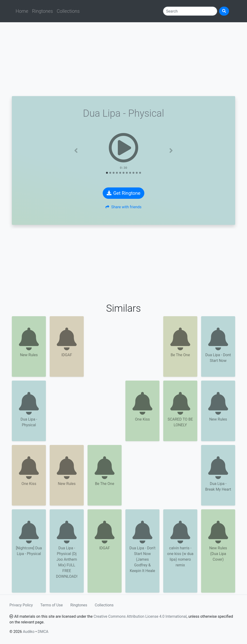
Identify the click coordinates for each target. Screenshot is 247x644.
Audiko (29, 632)
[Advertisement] (123, 59)
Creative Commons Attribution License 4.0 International (140, 616)
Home (22, 11)
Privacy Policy (21, 605)
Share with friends (123, 207)
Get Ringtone (124, 193)
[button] (76, 151)
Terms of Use (52, 605)
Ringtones (42, 11)
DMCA (43, 632)
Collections (68, 11)
